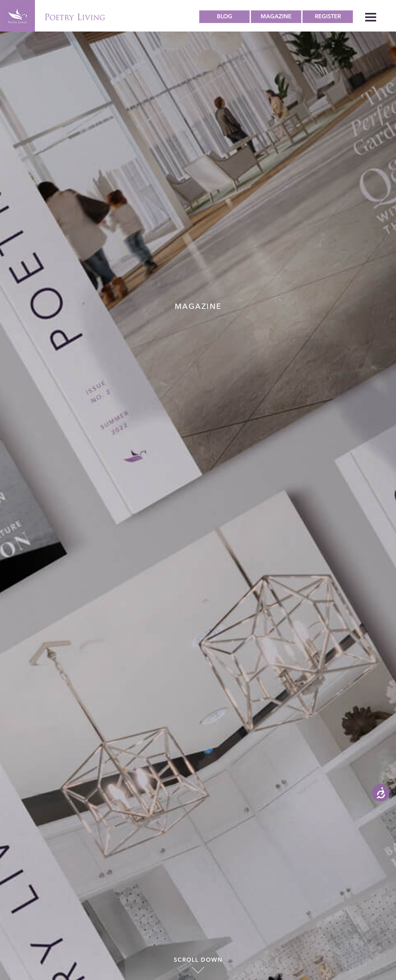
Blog (225, 17)
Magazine (276, 17)
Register (328, 17)
